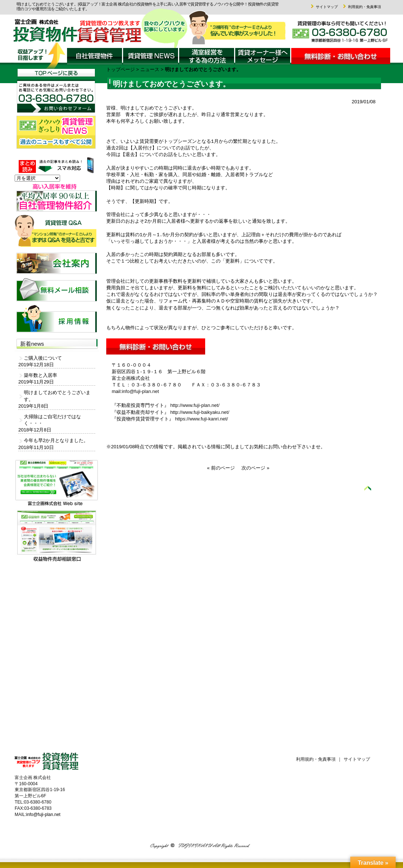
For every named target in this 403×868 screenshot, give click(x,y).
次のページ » (255, 468)
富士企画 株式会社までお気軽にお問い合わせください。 (334, 34)
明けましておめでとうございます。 (57, 396)
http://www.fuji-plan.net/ (195, 405)
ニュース (150, 69)
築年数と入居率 (40, 375)
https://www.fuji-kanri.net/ (202, 419)
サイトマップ (323, 7)
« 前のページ (221, 468)
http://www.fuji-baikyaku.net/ (200, 412)
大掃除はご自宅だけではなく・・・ (52, 420)
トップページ (121, 69)
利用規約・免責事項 (361, 7)
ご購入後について (43, 358)
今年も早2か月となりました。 (56, 440)
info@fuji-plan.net (140, 391)
